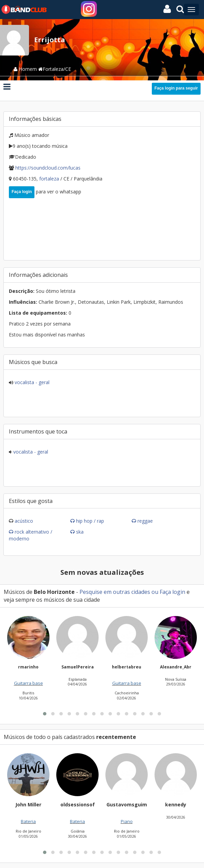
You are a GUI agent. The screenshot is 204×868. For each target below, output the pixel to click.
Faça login (22, 192)
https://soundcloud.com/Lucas (48, 168)
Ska (80, 532)
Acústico (24, 521)
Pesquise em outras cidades (115, 592)
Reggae (145, 521)
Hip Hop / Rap (90, 521)
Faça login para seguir (176, 88)
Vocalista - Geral (31, 382)
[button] (45, 795)
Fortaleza (50, 179)
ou (155, 592)
